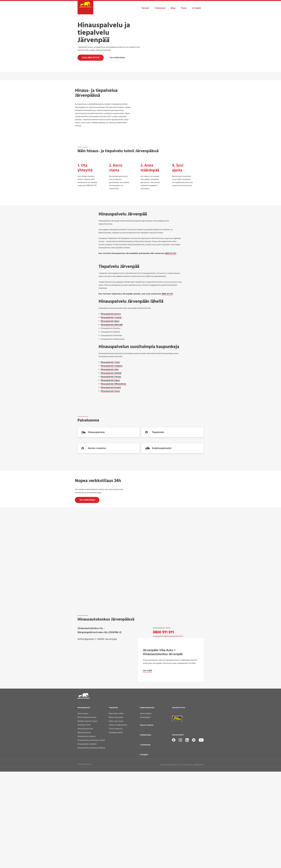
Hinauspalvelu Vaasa (110, 391)
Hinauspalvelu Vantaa (111, 377)
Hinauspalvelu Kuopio (111, 388)
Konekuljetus (145, 817)
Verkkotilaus (146, 835)
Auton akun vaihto (116, 814)
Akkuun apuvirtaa (116, 817)
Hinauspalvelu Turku (110, 362)
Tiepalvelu (113, 808)
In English (196, 8)
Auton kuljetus (146, 814)
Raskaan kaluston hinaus (87, 821)
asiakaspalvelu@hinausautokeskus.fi (168, 652)
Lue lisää (147, 771)
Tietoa (184, 8)
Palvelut (145, 8)
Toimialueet (160, 8)
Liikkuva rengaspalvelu (118, 825)
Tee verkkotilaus (118, 58)
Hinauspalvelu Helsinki (111, 373)
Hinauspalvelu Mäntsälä (112, 325)
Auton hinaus (83, 814)
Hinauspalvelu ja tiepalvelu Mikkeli (91, 848)
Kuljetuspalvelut (147, 808)
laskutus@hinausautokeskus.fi (165, 668)
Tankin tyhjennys (116, 829)
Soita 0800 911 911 (91, 58)
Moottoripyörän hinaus (87, 817)
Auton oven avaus (116, 821)
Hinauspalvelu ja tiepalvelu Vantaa (91, 840)
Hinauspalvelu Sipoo (110, 321)
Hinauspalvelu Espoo (110, 381)
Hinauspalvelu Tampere (112, 366)
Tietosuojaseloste (85, 864)
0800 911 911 (171, 254)
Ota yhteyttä (164, 677)
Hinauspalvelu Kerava (111, 314)
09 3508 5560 (164, 664)
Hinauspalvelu (84, 808)
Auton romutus (147, 825)
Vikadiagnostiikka (116, 833)
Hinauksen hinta (84, 825)
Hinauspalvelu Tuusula (111, 318)
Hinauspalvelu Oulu (110, 370)
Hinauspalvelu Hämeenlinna (113, 384)
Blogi (173, 8)
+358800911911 (198, 865)
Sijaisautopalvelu (84, 833)
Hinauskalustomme (85, 829)
